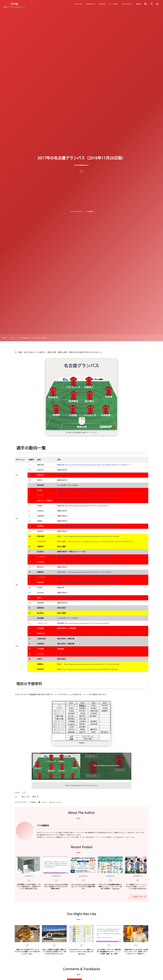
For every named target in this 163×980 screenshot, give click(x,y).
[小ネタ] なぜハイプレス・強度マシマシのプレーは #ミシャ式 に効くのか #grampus (81, 952)
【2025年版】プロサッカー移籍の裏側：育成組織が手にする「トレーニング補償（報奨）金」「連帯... (109, 952)
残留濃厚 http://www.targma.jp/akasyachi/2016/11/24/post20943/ (83, 623)
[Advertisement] (81, 190)
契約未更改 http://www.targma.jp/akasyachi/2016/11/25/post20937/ (85, 572)
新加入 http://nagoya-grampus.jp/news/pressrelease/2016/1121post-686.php (88, 664)
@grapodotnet (78, 785)
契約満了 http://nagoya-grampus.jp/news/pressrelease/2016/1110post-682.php (88, 475)
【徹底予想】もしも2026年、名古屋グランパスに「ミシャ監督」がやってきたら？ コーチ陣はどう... (136, 952)
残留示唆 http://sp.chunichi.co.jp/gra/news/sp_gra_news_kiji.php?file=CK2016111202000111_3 (94, 465)
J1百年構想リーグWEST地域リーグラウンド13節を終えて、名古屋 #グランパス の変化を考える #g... (29, 887)
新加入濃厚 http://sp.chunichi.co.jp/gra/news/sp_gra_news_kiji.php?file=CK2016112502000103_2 (96, 542)
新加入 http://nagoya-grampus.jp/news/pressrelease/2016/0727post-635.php (88, 536)
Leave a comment (57, 802)
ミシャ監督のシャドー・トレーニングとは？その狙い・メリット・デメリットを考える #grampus (137, 887)
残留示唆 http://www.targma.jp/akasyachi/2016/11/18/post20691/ (83, 506)
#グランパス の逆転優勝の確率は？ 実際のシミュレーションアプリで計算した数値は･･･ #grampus (110, 887)
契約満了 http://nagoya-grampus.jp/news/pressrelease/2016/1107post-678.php (88, 501)
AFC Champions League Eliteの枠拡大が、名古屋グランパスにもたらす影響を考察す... (56, 887)
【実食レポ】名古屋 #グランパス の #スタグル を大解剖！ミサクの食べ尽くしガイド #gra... (27, 952)
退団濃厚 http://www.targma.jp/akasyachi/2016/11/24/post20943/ (83, 495)
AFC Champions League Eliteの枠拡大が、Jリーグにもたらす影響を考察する (83, 887)
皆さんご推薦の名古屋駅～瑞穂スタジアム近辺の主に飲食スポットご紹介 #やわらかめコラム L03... (54, 952)
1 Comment (44, 802)
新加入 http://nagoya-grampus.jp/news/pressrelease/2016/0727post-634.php (88, 669)
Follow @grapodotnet (92, 785)
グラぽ (14, 4)
